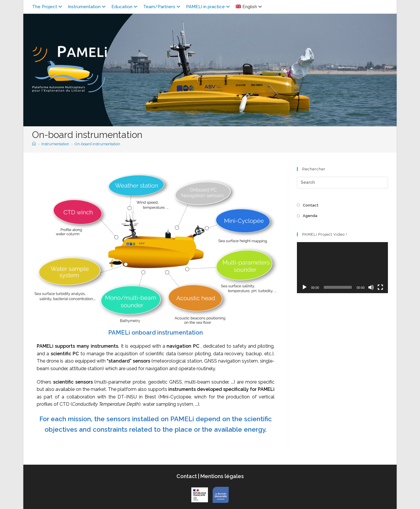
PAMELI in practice (209, 7)
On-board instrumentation (97, 144)
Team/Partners (162, 7)
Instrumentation (87, 7)
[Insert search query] (342, 183)
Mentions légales (222, 476)
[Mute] (371, 287)
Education (125, 7)
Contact (311, 205)
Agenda (310, 216)
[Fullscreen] (380, 287)
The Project (48, 7)
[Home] (34, 144)
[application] (342, 268)
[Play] (304, 287)
